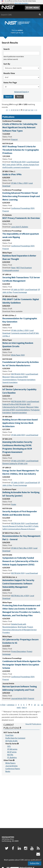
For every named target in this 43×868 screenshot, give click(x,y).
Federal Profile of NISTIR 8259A (14, 404)
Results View (9, 73)
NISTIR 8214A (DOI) (18, 162)
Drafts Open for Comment (15, 738)
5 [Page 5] (15, 110)
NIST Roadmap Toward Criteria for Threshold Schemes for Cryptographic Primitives (21, 150)
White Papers (10, 763)
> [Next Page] (34, 110)
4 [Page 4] (13, 110)
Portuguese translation (26, 380)
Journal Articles (11, 766)
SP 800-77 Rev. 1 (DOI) (19, 183)
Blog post (6, 377)
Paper (13, 268)
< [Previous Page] (9, 110)
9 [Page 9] (24, 110)
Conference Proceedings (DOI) (23, 208)
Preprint (14, 140)
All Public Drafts (11, 741)
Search (6, 49)
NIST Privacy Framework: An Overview (21, 218)
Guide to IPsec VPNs (12, 174)
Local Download (33, 162)
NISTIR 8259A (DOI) (18, 402)
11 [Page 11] (29, 110)
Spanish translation (10, 382)
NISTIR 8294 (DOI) (18, 573)
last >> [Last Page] (24, 708)
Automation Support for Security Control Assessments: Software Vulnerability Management (18, 584)
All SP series (12, 752)
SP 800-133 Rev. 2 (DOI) (20, 330)
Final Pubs (9, 735)
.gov (17, 33)
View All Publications (33, 724)
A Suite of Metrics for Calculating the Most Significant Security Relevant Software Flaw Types (20, 127)
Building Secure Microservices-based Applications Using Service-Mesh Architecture (20, 423)
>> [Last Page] (36, 110)
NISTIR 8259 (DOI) (18, 374)
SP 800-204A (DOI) (18, 435)
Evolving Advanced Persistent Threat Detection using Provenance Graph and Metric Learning (21, 196)
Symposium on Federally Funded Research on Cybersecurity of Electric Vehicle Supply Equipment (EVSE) (20, 561)
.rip (22, 33)
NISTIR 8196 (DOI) (18, 523)
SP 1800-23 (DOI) (18, 483)
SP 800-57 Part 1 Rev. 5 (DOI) (22, 548)
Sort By (7, 64)
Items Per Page (10, 83)
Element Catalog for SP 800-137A (15, 464)
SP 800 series (12, 749)
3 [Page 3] (11, 110)
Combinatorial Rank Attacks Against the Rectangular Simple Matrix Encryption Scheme (21, 665)
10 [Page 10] (26, 110)
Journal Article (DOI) (19, 698)
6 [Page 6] (17, 110)
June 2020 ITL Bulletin (20, 227)
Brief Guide (22, 627)
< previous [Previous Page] (10, 705)
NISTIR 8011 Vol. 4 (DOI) (20, 596)
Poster (14, 504)
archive (20, 30)
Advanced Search (22, 92)
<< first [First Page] (3, 705)
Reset (19, 97)
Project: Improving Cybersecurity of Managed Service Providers (19, 630)
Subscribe (35, 863)
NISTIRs (10, 755)
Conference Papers (13, 769)
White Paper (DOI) (18, 355)
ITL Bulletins (12, 758)
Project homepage (20, 292)
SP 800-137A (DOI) (18, 461)
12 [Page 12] (32, 110)
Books (8, 771)
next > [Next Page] (19, 708)
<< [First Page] (7, 110)
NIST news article (9, 165)
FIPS (9, 746)
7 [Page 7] (19, 110)
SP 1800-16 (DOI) (18, 290)
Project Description (19, 651)
